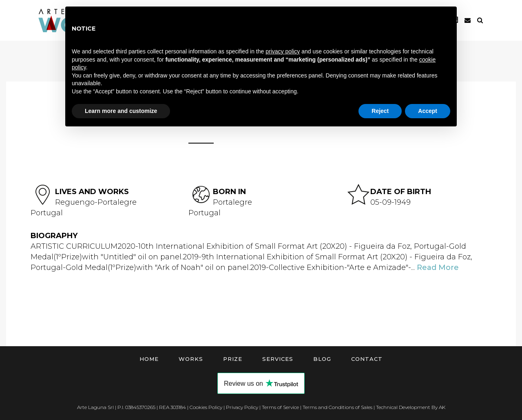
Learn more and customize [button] (121, 111)
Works (191, 359)
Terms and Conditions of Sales (337, 407)
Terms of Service (280, 407)
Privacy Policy (242, 407)
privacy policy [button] (283, 51)
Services (278, 359)
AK (442, 407)
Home (149, 359)
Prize (233, 359)
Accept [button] (428, 111)
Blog (322, 359)
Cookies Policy (206, 407)
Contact (367, 359)
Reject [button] (380, 111)
